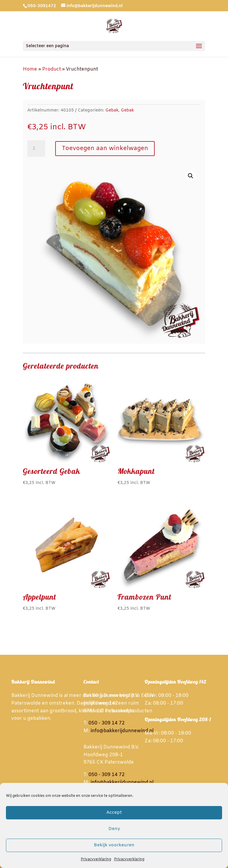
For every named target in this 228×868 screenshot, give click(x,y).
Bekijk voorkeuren (114, 845)
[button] (191, 176)
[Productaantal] (36, 149)
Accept (114, 813)
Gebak (112, 110)
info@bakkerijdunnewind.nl (122, 731)
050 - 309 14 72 (107, 723)
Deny (114, 829)
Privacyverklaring (96, 859)
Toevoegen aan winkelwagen (105, 148)
